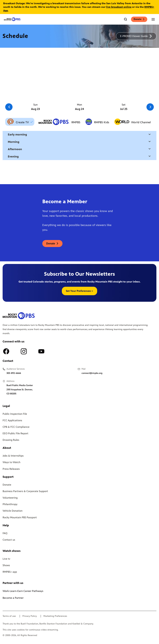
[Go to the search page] (125, 19)
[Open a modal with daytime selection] (150, 135)
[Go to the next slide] (150, 107)
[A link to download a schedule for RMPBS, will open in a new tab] (136, 36)
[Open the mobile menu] (153, 19)
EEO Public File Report (15, 433)
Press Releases (11, 469)
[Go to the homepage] (12, 19)
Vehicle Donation (13, 511)
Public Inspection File (15, 414)
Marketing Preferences (55, 616)
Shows (6, 565)
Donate (139, 19)
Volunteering (10, 498)
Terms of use (9, 616)
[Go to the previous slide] (9, 107)
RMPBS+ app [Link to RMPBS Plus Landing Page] (10, 572)
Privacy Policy (30, 616)
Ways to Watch (11, 462)
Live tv (6, 559)
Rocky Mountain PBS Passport (20, 517)
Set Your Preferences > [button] (79, 291)
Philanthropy (10, 504)
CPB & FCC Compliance (16, 427)
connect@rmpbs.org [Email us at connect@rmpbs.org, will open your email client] (92, 373)
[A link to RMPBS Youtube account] (41, 351)
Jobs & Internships (13, 456)
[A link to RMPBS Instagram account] (24, 351)
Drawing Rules (11, 440)
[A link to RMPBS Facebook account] (6, 351)
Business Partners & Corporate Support (25, 491)
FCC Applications (12, 420)
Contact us (9, 540)
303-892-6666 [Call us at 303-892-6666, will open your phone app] (14, 373)
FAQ (5, 533)
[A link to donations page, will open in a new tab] (52, 244)
